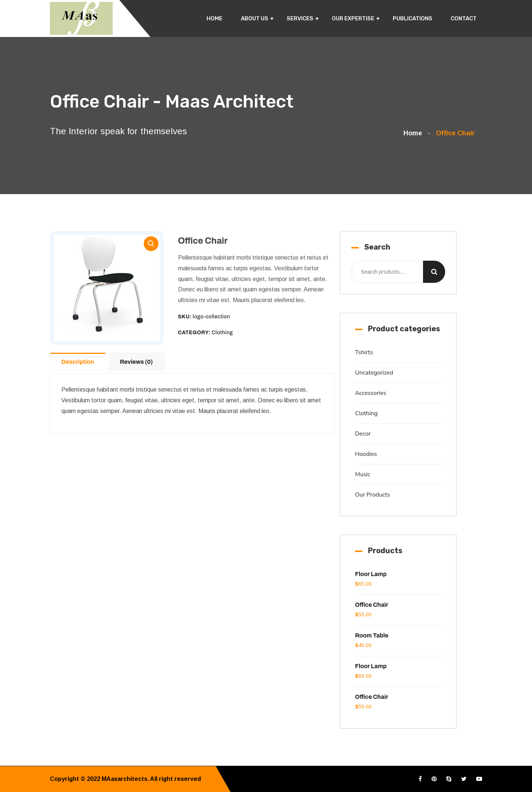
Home (214, 18)
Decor (363, 434)
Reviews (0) (137, 362)
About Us (255, 18)
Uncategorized (374, 373)
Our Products (373, 495)
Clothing (222, 333)
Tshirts (364, 352)
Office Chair (372, 605)
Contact (464, 18)
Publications (412, 18)
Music (363, 474)
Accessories (371, 393)
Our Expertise (353, 18)
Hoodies (366, 454)
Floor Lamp (371, 574)
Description (78, 362)
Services (300, 18)
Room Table (372, 635)
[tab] (79, 361)
